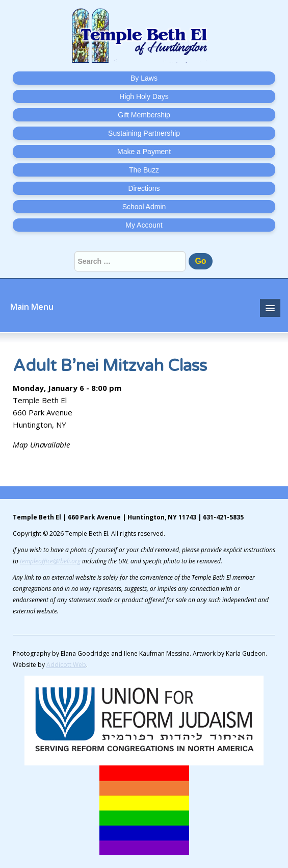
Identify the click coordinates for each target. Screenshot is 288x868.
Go (200, 261)
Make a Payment (144, 152)
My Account (144, 225)
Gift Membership (144, 115)
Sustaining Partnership (144, 133)
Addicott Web (66, 665)
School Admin (144, 207)
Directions (144, 188)
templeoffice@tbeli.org (50, 561)
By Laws (144, 78)
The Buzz (144, 170)
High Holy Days (144, 96)
